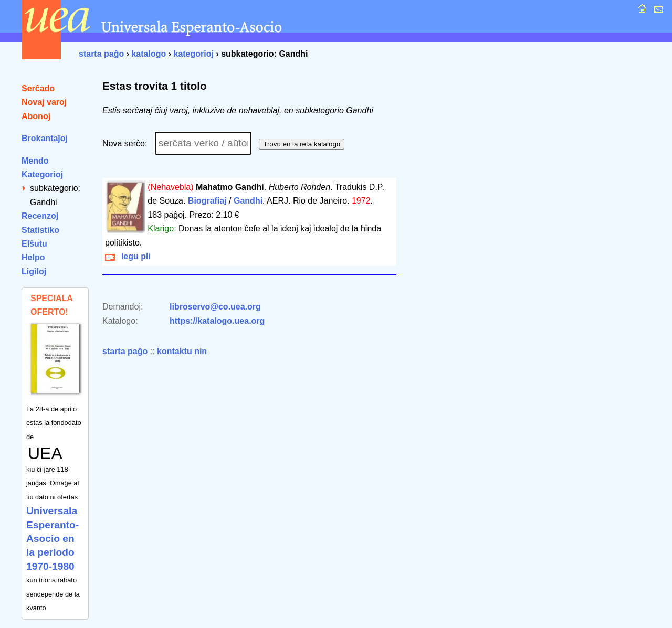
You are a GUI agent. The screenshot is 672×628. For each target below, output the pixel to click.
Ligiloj (34, 272)
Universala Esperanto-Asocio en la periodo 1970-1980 (52, 539)
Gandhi (248, 201)
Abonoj (36, 116)
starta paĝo (101, 54)
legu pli (128, 256)
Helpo (33, 257)
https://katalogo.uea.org (217, 321)
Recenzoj (40, 216)
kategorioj (193, 54)
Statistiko (40, 230)
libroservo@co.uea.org (215, 307)
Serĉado (38, 88)
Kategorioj (42, 174)
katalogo (149, 54)
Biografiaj (207, 201)
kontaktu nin (182, 351)
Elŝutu (34, 244)
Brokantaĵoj (45, 138)
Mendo (35, 161)
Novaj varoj (44, 102)
